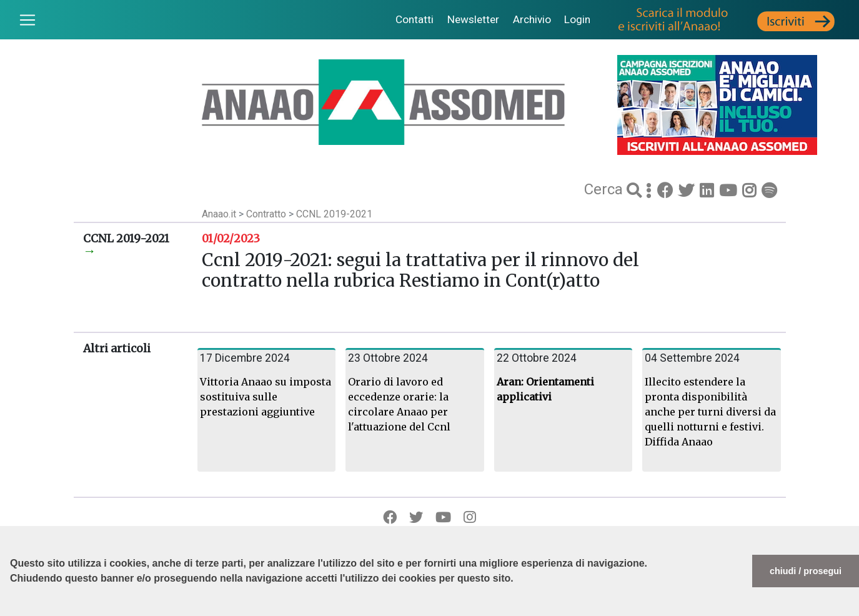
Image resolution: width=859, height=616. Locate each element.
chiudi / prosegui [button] (806, 571)
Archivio (532, 19)
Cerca (605, 189)
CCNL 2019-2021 (334, 214)
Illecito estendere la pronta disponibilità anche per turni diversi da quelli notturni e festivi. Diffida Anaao (710, 412)
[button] (12, 610)
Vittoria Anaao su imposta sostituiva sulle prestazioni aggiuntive (266, 397)
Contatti (415, 19)
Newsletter (473, 19)
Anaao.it (219, 214)
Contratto (267, 214)
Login (577, 19)
